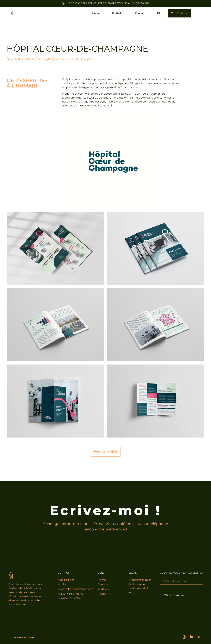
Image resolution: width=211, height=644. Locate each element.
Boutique (104, 594)
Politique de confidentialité (139, 587)
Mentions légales (140, 580)
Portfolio (117, 13)
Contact (139, 13)
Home (96, 13)
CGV (132, 593)
